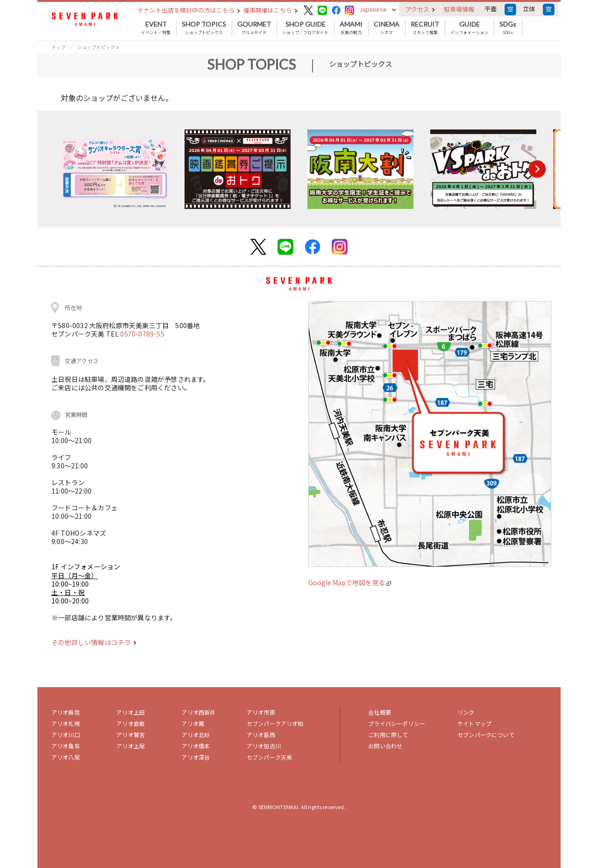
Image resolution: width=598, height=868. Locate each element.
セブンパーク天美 (269, 757)
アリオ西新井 (199, 712)
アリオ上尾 (131, 746)
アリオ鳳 (193, 723)
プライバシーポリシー (397, 723)
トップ (58, 47)
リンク (466, 712)
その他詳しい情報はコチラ (94, 642)
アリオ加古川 (264, 746)
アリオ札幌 (66, 723)
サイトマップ (474, 723)
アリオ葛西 (261, 735)
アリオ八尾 (66, 757)
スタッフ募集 (425, 28)
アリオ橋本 (196, 746)
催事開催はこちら (271, 10)
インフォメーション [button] (469, 28)
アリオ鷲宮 (131, 735)
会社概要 (380, 712)
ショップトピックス (204, 28)
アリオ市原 (261, 712)
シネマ (387, 28)
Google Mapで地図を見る (350, 582)
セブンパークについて (486, 735)
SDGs (508, 28)
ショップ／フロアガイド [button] (305, 28)
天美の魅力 (351, 28)
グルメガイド (254, 28)
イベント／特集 (156, 28)
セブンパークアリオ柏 (275, 723)
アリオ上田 (131, 712)
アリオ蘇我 (66, 712)
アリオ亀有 (66, 746)
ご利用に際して (388, 735)
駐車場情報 (459, 9)
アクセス (420, 9)
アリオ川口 (66, 735)
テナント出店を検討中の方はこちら (189, 10)
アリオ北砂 (196, 735)
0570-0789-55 (142, 334)
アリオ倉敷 (131, 723)
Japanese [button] (373, 9)
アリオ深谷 (196, 757)
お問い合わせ (385, 746)
